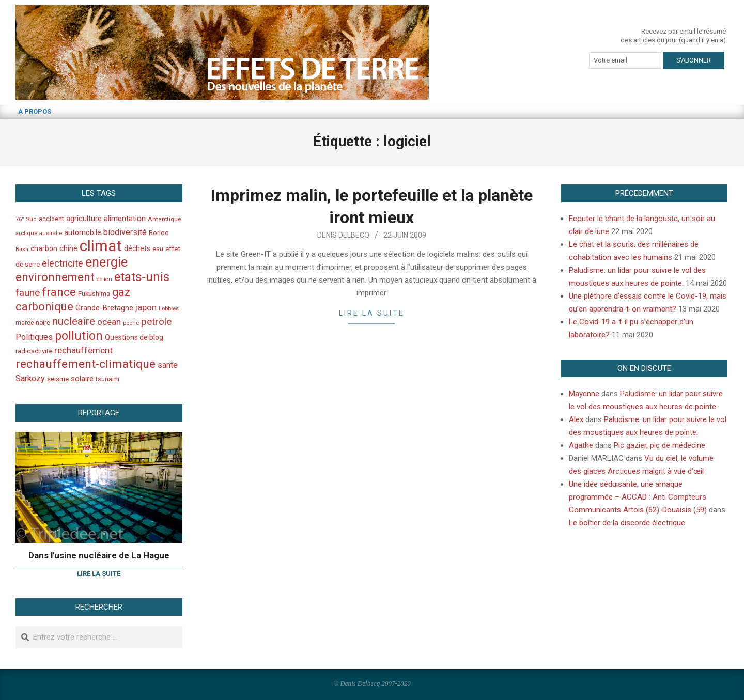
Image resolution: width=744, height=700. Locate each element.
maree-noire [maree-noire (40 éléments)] (33, 323)
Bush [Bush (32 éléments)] (22, 249)
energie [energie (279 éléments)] (106, 262)
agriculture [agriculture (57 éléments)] (84, 219)
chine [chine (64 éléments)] (68, 248)
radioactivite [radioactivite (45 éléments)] (34, 351)
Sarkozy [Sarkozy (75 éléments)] (30, 378)
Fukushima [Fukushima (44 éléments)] (94, 294)
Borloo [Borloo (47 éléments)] (159, 233)
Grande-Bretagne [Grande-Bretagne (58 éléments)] (104, 308)
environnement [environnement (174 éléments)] (55, 277)
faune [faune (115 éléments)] (28, 293)
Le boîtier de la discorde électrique (627, 523)
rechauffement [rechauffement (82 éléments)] (83, 350)
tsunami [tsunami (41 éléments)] (107, 379)
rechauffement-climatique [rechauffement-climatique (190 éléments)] (86, 364)
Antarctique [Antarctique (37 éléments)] (164, 219)
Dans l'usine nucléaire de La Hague (99, 555)
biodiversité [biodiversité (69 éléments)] (125, 232)
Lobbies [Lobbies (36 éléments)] (169, 308)
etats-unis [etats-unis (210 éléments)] (142, 277)
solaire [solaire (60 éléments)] (82, 379)
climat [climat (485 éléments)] (101, 246)
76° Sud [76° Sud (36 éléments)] (26, 219)
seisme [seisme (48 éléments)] (58, 379)
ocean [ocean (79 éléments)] (109, 322)
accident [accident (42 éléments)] (51, 219)
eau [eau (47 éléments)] (158, 249)
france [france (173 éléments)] (59, 292)
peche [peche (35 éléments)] (131, 323)
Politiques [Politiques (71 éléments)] (34, 337)
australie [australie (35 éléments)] (51, 233)
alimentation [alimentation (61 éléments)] (125, 219)
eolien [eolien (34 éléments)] (104, 279)
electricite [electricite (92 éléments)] (63, 263)
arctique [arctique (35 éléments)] (26, 233)
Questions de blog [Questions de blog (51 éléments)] (134, 337)
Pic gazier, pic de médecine (660, 445)
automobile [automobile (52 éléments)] (83, 232)
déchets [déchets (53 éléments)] (137, 248)
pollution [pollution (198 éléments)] (79, 336)
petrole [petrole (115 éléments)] (156, 322)
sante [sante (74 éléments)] (168, 365)
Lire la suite (372, 313)
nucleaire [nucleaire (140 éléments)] (74, 321)
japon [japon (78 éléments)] (146, 307)
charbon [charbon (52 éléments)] (44, 248)
